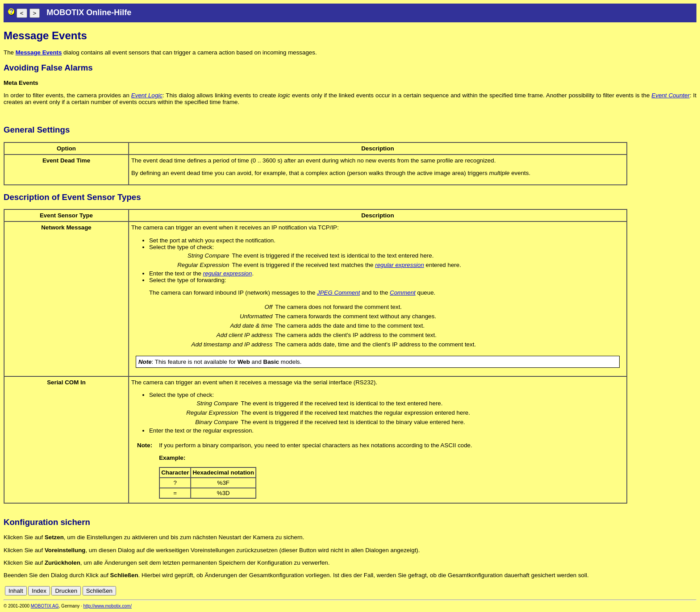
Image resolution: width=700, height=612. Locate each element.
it (677, 591)
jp (684, 591)
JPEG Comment (338, 293)
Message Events (39, 52)
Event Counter (671, 95)
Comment (403, 293)
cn (633, 591)
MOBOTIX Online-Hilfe (89, 12)
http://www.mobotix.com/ (108, 606)
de (643, 591)
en (653, 591)
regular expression (400, 265)
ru (692, 591)
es (662, 591)
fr (670, 591)
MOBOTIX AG (45, 606)
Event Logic (147, 95)
